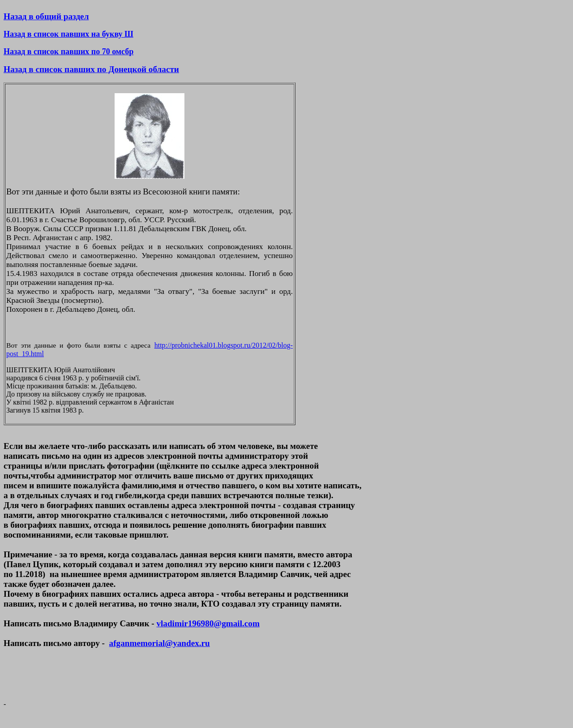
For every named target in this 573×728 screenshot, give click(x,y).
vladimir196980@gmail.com (208, 623)
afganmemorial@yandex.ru (160, 643)
